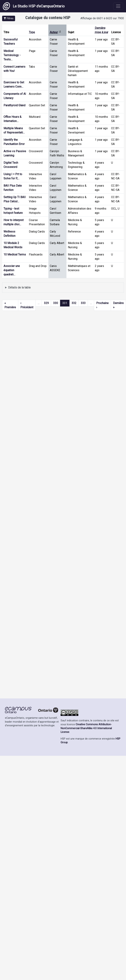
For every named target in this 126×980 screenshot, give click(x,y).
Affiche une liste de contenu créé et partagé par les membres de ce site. (63, 288)
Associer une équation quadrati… (12, 270)
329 (46, 303)
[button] (9, 18)
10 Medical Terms (15, 254)
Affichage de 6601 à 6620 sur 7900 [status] (102, 18)
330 (56, 303)
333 (83, 303)
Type (32, 32)
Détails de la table (19, 288)
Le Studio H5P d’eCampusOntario (34, 6)
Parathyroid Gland (14, 105)
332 (74, 303)
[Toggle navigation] (118, 6)
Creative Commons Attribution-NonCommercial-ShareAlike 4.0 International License (86, 728)
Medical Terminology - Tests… (12, 55)
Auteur (55, 32)
